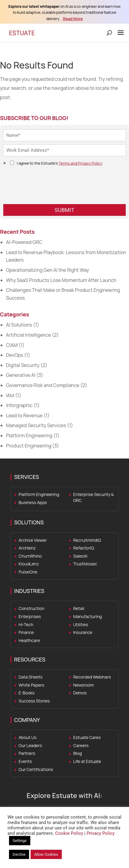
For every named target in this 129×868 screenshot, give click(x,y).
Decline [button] (19, 854)
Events (25, 761)
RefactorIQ (84, 548)
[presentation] (49, 194)
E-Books (27, 693)
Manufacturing (87, 616)
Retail (79, 608)
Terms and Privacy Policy (80, 163)
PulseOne (28, 572)
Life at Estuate (87, 761)
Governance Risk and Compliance (43, 385)
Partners (27, 753)
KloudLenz (29, 564)
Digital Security (23, 365)
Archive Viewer (33, 540)
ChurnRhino (30, 556)
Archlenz (27, 548)
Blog (77, 753)
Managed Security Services (36, 425)
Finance (26, 632)
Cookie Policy (69, 833)
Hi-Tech (26, 625)
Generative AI (21, 375)
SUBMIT (64, 210)
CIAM (12, 345)
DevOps (15, 355)
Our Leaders (30, 745)
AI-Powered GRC (24, 242)
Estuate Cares (87, 737)
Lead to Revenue (24, 415)
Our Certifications (36, 769)
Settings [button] (20, 841)
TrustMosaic (85, 564)
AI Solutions (19, 325)
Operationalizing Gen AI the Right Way (48, 270)
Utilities (81, 625)
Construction (31, 608)
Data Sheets (31, 677)
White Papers (31, 685)
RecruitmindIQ (87, 540)
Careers (81, 745)
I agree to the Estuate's (60, 163)
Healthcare (29, 640)
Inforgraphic (19, 405)
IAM (10, 395)
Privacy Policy (101, 833)
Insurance (83, 632)
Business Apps (33, 502)
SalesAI (80, 556)
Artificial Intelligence (28, 335)
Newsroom (84, 685)
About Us (27, 737)
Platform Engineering (29, 435)
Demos (80, 693)
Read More (73, 19)
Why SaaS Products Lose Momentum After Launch (61, 280)
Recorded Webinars (92, 677)
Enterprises (30, 616)
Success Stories (34, 701)
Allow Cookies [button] (46, 854)
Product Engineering (29, 446)
